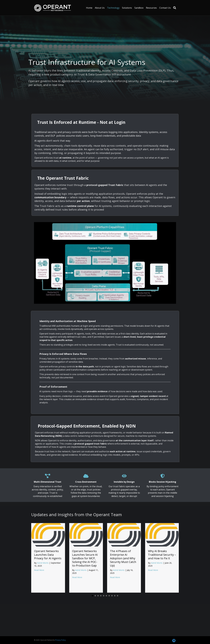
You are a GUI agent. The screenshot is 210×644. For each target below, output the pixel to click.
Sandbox (139, 8)
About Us (100, 8)
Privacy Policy (60, 640)
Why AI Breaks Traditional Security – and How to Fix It (162, 599)
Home (89, 8)
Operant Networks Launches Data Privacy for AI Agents (48, 599)
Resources (151, 8)
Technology (113, 8)
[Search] (174, 8)
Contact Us (165, 8)
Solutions (127, 8)
